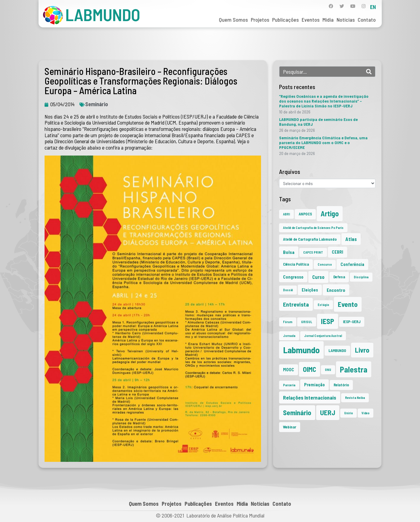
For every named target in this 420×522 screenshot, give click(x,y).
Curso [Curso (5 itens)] (318, 277)
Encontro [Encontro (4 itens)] (336, 290)
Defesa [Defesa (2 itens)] (339, 277)
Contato (367, 20)
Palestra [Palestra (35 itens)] (354, 369)
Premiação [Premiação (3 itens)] (314, 385)
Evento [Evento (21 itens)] (348, 304)
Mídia (328, 20)
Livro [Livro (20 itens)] (362, 350)
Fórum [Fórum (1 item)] (288, 322)
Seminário (97, 104)
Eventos (311, 20)
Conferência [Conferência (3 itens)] (352, 264)
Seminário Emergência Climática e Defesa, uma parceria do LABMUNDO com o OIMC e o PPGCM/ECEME (323, 142)
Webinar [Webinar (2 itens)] (290, 427)
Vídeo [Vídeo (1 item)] (366, 413)
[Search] (369, 72)
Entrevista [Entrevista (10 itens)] (296, 304)
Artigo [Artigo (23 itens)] (330, 213)
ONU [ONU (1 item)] (328, 370)
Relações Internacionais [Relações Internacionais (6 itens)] (310, 397)
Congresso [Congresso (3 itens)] (293, 277)
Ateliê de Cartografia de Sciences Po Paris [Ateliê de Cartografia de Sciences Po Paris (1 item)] (313, 228)
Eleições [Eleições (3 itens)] (310, 290)
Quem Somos (233, 20)
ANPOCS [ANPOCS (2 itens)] (305, 214)
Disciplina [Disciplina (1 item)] (361, 277)
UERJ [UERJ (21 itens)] (328, 412)
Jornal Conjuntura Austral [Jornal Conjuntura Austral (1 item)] (323, 336)
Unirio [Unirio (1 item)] (348, 413)
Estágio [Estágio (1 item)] (323, 305)
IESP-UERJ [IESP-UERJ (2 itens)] (352, 322)
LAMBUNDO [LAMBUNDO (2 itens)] (337, 351)
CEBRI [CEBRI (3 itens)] (338, 252)
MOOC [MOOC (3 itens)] (289, 370)
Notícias (346, 20)
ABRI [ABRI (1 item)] (286, 214)
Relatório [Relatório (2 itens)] (341, 385)
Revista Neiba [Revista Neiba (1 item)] (355, 398)
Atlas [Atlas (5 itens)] (351, 239)
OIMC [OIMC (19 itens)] (310, 369)
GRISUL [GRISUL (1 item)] (307, 322)
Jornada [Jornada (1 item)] (289, 336)
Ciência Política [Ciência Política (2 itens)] (296, 264)
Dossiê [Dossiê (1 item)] (288, 290)
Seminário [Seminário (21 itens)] (297, 412)
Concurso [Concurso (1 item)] (325, 264)
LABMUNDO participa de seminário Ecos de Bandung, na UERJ (318, 122)
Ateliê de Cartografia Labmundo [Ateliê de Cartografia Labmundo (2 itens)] (310, 239)
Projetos (260, 20)
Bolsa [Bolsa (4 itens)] (289, 252)
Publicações (285, 20)
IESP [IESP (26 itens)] (328, 321)
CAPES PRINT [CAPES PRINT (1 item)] (313, 252)
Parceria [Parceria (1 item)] (289, 385)
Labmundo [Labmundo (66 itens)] (301, 350)
